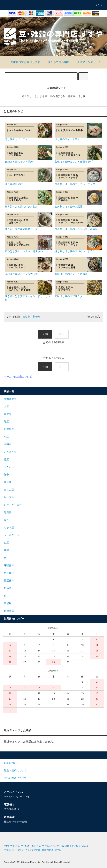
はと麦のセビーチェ (29, 132)
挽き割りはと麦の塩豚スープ (29, 221)
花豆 (6, 460)
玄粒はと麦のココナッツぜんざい (29, 244)
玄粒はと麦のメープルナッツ (29, 266)
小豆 (6, 437)
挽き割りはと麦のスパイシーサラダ (78, 244)
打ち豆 (8, 588)
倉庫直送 (9, 611)
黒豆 (6, 422)
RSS (51, 850)
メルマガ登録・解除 (37, 850)
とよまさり (41, 96)
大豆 (6, 406)
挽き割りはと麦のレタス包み (29, 199)
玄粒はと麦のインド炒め (29, 154)
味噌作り (9, 565)
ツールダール (11, 535)
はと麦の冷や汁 (29, 176)
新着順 (37, 317)
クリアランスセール (87, 62)
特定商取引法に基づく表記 (74, 846)
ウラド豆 (9, 528)
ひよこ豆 (9, 490)
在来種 (8, 482)
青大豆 (8, 414)
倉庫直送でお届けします (23, 62)
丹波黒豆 (9, 429)
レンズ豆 (9, 497)
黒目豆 (8, 513)
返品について (53, 846)
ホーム (8, 377)
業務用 (8, 603)
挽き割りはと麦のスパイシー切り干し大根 (29, 291)
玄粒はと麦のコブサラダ (78, 289)
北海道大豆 (10, 399)
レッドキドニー (13, 505)
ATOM (58, 850)
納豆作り (27, 96)
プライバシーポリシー (15, 850)
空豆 (6, 543)
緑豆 (6, 520)
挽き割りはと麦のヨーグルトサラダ (78, 176)
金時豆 (8, 444)
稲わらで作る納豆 (56, 62)
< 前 (45, 334)
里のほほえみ (57, 96)
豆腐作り (9, 581)
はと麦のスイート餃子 (78, 132)
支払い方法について (14, 846)
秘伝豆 (71, 96)
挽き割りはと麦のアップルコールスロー (78, 221)
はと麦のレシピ (23, 377)
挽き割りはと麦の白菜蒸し (78, 199)
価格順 (26, 317)
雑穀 (6, 550)
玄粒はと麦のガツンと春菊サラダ (78, 154)
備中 (6, 475)
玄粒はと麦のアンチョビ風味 (78, 266)
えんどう (9, 467)
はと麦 (82, 96)
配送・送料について (35, 846)
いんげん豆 (10, 452)
